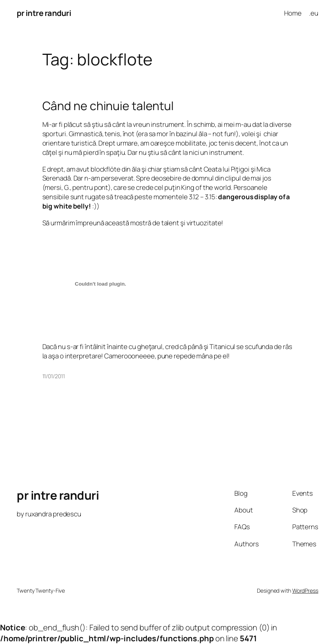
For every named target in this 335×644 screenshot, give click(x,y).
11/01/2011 (54, 376)
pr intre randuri (44, 13)
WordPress (305, 590)
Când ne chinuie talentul (108, 106)
